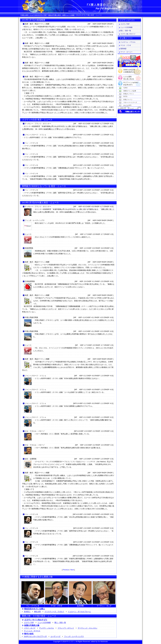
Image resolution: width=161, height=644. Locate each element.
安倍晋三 (27, 612)
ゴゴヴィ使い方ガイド (128, 34)
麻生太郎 (37, 612)
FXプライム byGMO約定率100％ (131, 83)
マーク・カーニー (126, 52)
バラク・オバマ (30, 628)
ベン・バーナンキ (31, 143)
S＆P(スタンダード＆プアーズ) (35, 636)
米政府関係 (29, 248)
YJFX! (125, 88)
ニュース (28, 234)
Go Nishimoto (103, 642)
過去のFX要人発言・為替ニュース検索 (61, 15)
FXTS (125, 97)
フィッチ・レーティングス (35, 220)
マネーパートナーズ (130, 102)
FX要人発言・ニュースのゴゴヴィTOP (34, 15)
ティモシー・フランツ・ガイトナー (38, 124)
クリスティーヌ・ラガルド (54, 612)
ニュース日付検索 (44, 623)
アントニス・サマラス (32, 631)
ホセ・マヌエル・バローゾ (35, 431)
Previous (66, 570)
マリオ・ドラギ (126, 45)
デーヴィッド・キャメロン (88, 628)
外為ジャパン (128, 100)
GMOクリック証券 (130, 91)
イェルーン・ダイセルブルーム (79, 612)
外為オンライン (129, 94)
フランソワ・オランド (66, 628)
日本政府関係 (30, 281)
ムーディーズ (55, 636)
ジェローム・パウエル (128, 42)
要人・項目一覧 (60, 623)
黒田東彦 (123, 49)
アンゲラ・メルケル (46, 628)
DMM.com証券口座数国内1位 (129, 70)
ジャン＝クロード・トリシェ (36, 135)
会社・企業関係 (31, 459)
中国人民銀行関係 (31, 317)
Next (72, 570)
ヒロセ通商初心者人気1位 (129, 77)
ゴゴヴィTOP (29, 623)
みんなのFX (127, 105)
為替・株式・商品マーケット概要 (37, 24)
